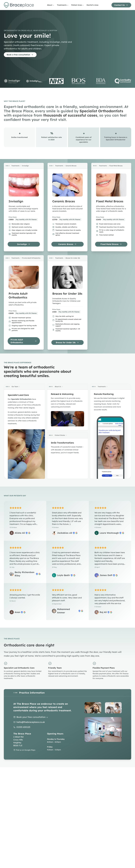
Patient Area (78, 5)
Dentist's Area (92, 5)
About (51, 5)
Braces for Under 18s (73, 258)
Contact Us (121, 5)
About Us (58, 387)
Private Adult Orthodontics (31, 258)
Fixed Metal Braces (116, 166)
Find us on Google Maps (24, 750)
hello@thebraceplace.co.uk (31, 722)
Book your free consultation (32, 717)
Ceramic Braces (71, 166)
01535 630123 (23, 727)
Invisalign (25, 166)
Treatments (63, 5)
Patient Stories (60, 435)
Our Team (15, 387)
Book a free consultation (20, 55)
